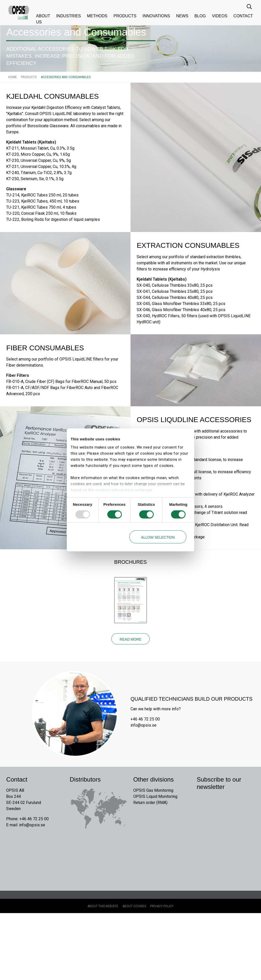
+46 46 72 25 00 (145, 783)
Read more (131, 702)
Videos (219, 16)
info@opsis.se (143, 790)
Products (125, 16)
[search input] (250, 6)
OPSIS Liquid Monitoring (155, 863)
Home (12, 117)
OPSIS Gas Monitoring (153, 856)
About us (43, 19)
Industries (68, 16)
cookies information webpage (124, 490)
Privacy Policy (162, 973)
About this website (103, 973)
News (182, 16)
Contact (243, 16)
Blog (200, 16)
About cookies (134, 973)
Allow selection (158, 537)
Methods (97, 16)
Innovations (156, 16)
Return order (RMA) (150, 869)
